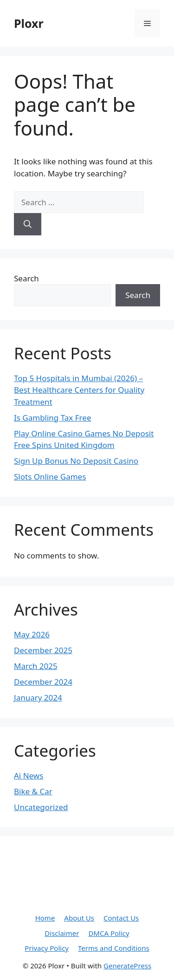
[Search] (28, 224)
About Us (79, 918)
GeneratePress (127, 966)
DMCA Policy (109, 933)
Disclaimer (62, 933)
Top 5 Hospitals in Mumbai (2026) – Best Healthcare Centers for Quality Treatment (79, 390)
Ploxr (29, 23)
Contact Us (121, 918)
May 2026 (32, 634)
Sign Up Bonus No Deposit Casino (76, 461)
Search (26, 278)
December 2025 (43, 650)
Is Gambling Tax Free (52, 418)
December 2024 (43, 682)
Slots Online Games (50, 477)
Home (45, 918)
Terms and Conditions (114, 948)
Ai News (29, 776)
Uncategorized (41, 807)
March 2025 (36, 666)
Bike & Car (33, 791)
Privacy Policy (47, 948)
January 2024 (38, 698)
